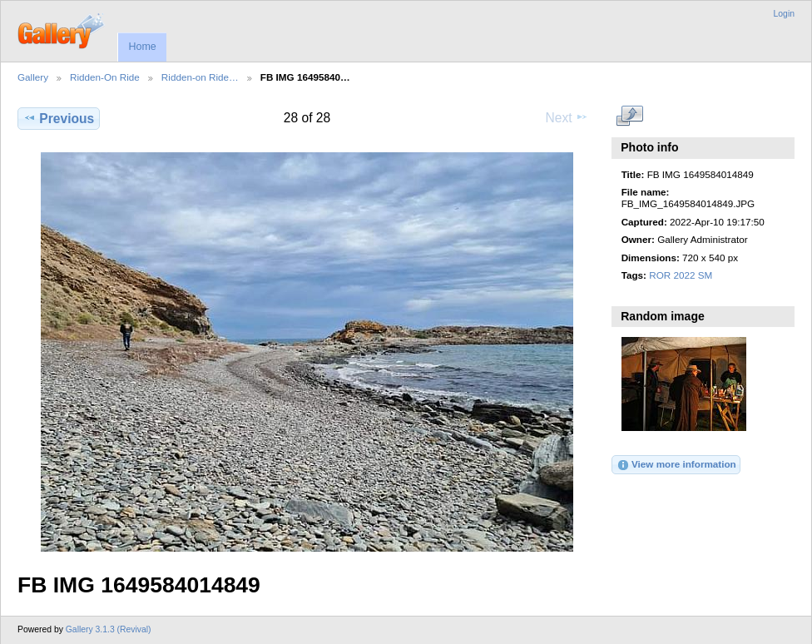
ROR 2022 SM (681, 275)
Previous (59, 118)
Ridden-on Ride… (200, 77)
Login (784, 14)
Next (567, 117)
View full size (630, 116)
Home (142, 47)
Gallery (33, 77)
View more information (676, 465)
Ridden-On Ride (105, 77)
